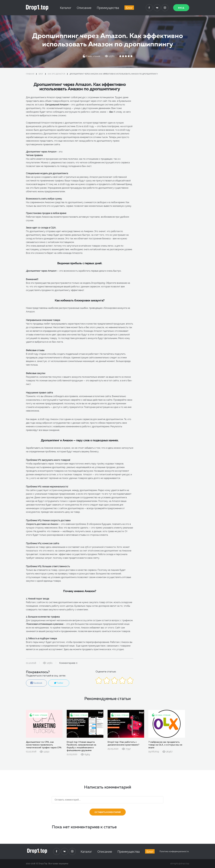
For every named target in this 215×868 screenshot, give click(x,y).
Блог (129, 8)
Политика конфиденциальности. (174, 851)
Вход (181, 8)
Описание (84, 8)
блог (41, 74)
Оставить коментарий (108, 812)
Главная (30, 74)
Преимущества (108, 8)
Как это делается (56, 74)
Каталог (66, 8)
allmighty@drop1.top (180, 864)
